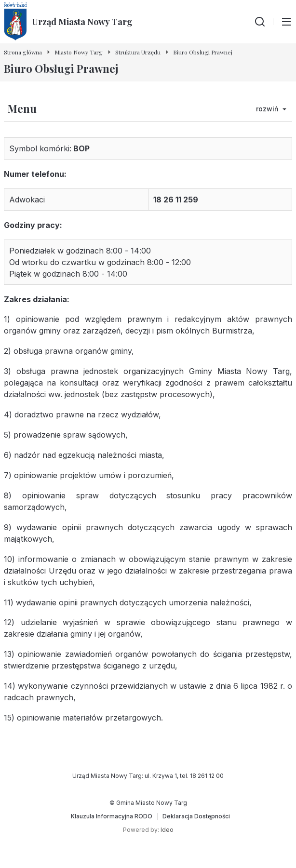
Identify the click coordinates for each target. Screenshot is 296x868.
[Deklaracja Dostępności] (196, 816)
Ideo (167, 830)
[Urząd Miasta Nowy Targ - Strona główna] (68, 22)
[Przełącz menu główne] (286, 22)
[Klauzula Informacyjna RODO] (112, 816)
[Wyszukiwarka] (260, 22)
